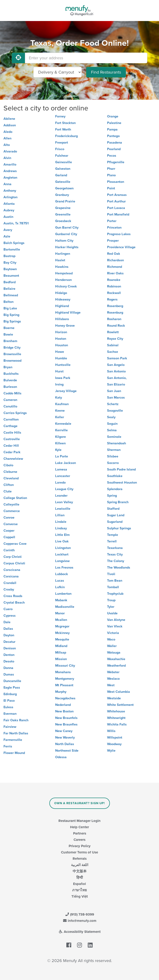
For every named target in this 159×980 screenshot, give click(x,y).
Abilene (9, 119)
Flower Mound (14, 753)
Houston (62, 345)
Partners (80, 833)
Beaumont (11, 276)
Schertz (113, 404)
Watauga (114, 653)
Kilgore (61, 437)
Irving (59, 384)
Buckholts (11, 374)
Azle (7, 236)
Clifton (9, 485)
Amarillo (10, 165)
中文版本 (80, 871)
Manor (60, 613)
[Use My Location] (18, 58)
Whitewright (116, 718)
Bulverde (10, 380)
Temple (113, 535)
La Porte (62, 456)
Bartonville (12, 249)
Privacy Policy (80, 846)
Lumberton (63, 594)
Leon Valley (64, 502)
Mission (61, 659)
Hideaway (63, 299)
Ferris (8, 746)
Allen (7, 138)
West (111, 685)
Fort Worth (63, 129)
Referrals (80, 859)
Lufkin (60, 587)
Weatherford (116, 666)
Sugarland (115, 522)
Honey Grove (65, 326)
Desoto (9, 661)
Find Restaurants (106, 72)
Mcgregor (62, 626)
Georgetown (64, 188)
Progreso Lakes (119, 234)
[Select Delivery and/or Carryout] (58, 72)
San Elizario (116, 384)
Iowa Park (63, 378)
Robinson (114, 286)
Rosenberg (115, 306)
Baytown (10, 269)
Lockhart (62, 554)
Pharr (111, 169)
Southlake (115, 476)
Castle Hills (12, 433)
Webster (113, 672)
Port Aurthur (116, 201)
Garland (61, 175)
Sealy (111, 417)
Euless (8, 707)
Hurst (59, 371)
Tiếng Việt (80, 896)
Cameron (10, 400)
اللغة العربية (80, 865)
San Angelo (116, 365)
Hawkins (62, 267)
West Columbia (118, 692)
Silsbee (113, 456)
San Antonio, (117, 378)
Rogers (112, 299)
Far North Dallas (16, 733)
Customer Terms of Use (79, 852)
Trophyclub (115, 594)
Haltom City (64, 241)
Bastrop (9, 256)
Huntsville (63, 365)
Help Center (79, 827)
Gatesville (63, 182)
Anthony (10, 191)
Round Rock (116, 326)
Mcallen (61, 620)
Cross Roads (13, 596)
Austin (8, 217)
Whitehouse (116, 711)
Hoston (61, 339)
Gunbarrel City (66, 234)
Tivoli (111, 574)
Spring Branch (118, 502)
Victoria (113, 633)
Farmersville (13, 740)
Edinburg (10, 694)
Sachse (113, 352)
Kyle (58, 450)
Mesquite (62, 639)
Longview (62, 561)
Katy (59, 398)
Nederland (63, 705)
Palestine (114, 123)
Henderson (63, 280)
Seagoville (115, 411)
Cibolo (8, 465)
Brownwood (12, 361)
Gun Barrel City (67, 228)
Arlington (10, 197)
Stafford (113, 509)
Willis (111, 731)
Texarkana (115, 548)
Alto (7, 145)
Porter (112, 221)
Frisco (60, 149)
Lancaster (63, 476)
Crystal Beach (14, 603)
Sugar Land (116, 515)
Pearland (114, 149)
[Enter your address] (86, 58)
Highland (62, 306)
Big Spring (11, 315)
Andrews (10, 171)
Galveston (63, 169)
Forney (60, 116)
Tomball (113, 587)
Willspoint (115, 738)
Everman (10, 714)
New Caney (64, 731)
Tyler (111, 607)
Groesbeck (63, 221)
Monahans (63, 672)
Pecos (112, 156)
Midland (61, 646)
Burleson (10, 387)
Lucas (60, 581)
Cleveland (11, 478)
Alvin (7, 158)
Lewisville (63, 509)
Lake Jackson (66, 463)
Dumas (9, 674)
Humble (61, 358)
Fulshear (62, 156)
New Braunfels (66, 718)
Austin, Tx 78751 (16, 223)
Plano (111, 175)
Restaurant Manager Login (79, 821)
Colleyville (11, 504)
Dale (7, 622)
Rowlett (113, 332)
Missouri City (65, 666)
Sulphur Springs (119, 528)
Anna (7, 184)
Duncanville (12, 681)
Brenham (10, 341)
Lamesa (61, 469)
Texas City (115, 554)
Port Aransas (117, 195)
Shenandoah (117, 443)
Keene (60, 411)
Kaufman (62, 404)
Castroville (12, 439)
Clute (8, 491)
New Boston (64, 711)
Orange (113, 116)
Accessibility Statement (79, 932)
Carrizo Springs (15, 413)
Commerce (12, 511)
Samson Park (117, 358)
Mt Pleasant (64, 685)
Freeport (62, 143)
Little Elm (62, 535)
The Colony (116, 561)
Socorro (113, 463)
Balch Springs (14, 243)
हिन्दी (80, 877)
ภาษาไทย (79, 890)
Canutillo (10, 406)
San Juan (114, 391)
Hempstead (64, 273)
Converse (11, 524)
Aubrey (9, 210)
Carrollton (11, 419)
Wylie (111, 751)
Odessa (61, 757)
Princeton (114, 228)
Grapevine (63, 208)
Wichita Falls (117, 724)
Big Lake (10, 308)
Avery (8, 230)
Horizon (61, 332)
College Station (15, 498)
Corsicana (11, 576)
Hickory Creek (66, 286)
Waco (111, 639)
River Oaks (115, 273)
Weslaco (113, 679)
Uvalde (112, 613)
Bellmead (11, 295)
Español (79, 884)
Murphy (61, 692)
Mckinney (62, 633)
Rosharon (114, 319)
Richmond (115, 267)
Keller (60, 417)
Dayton (9, 635)
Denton (9, 655)
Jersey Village (66, 391)
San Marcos (116, 398)
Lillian (60, 515)
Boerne (9, 328)
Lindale (61, 522)
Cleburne (10, 472)
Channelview (13, 459)
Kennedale (63, 424)
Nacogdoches (65, 698)
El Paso (9, 701)
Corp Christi (13, 557)
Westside (114, 698)
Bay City (10, 263)
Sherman (114, 450)
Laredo (60, 483)
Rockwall (114, 293)
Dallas (8, 629)
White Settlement (120, 705)
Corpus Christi (14, 563)
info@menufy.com (80, 921)
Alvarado (10, 151)
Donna (8, 668)
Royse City (115, 339)
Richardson (115, 260)
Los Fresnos (64, 568)
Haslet (60, 260)
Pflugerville (116, 162)
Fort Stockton (65, 123)
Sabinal (113, 345)
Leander (61, 496)
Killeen (60, 443)
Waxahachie (116, 659)
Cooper (9, 531)
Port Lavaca (116, 208)
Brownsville (12, 354)
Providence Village (121, 247)
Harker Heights (67, 247)
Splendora (115, 489)
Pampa (112, 129)
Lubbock (62, 574)
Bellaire (9, 289)
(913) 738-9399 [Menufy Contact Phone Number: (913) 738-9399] (80, 914)
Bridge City (12, 348)
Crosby (9, 589)
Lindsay (61, 528)
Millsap (61, 653)
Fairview (10, 727)
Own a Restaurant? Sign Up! (79, 803)
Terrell (112, 541)
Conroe (9, 518)
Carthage (10, 426)
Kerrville (61, 430)
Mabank (61, 600)
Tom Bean (115, 581)
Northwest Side (67, 751)
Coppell (9, 537)
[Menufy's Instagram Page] (79, 945)
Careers (79, 840)
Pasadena (115, 143)
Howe (60, 352)
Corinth (9, 550)
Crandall (10, 583)
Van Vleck (115, 626)
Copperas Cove (15, 544)
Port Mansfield (118, 214)
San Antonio (116, 371)
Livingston (63, 548)
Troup (111, 600)
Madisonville (65, 607)
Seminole (114, 437)
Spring (112, 496)
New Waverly (65, 738)
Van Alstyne (116, 620)
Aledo (8, 132)
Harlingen (63, 254)
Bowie (8, 334)
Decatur (9, 642)
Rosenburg (115, 313)
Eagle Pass (12, 688)
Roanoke (114, 280)
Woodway (114, 744)
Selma (112, 430)
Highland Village (68, 313)
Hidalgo (61, 293)
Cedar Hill (11, 446)
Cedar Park (12, 452)
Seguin (112, 424)
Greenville (63, 214)
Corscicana (12, 570)
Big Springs (12, 321)
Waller (112, 646)
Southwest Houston (122, 483)
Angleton (10, 178)
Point (111, 188)
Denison (10, 648)
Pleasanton (116, 182)
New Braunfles (66, 724)
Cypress (10, 616)
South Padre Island (121, 469)
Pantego (113, 136)
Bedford (10, 282)
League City (64, 489)
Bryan (8, 367)
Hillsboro (62, 319)
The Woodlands (119, 568)
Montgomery (65, 679)
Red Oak (114, 254)
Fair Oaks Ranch (16, 720)
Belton (8, 302)
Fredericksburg (66, 136)
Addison (10, 125)
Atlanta (9, 204)
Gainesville (64, 162)
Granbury (62, 195)
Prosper (113, 241)
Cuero (8, 609)
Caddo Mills (12, 393)
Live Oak (62, 541)
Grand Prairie (65, 201)
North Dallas (65, 744)
